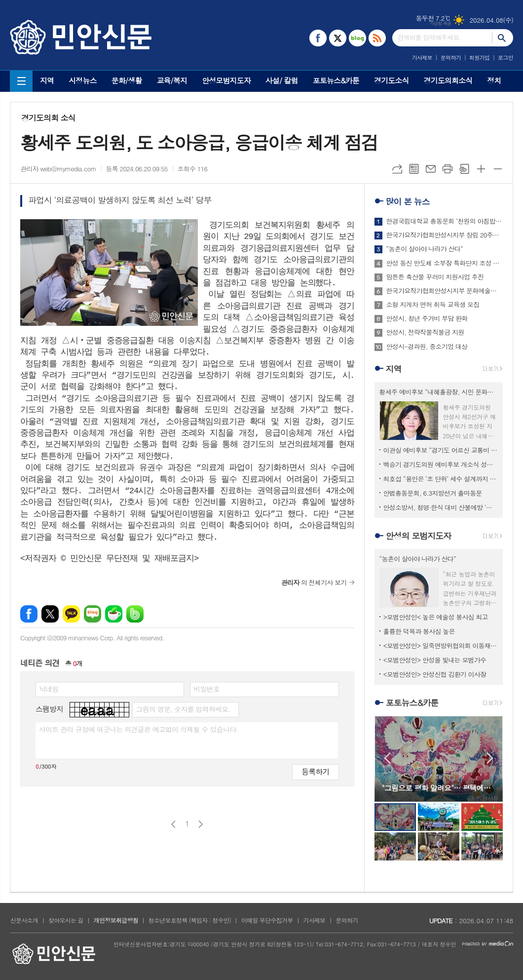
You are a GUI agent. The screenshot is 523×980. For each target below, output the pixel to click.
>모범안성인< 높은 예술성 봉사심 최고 (436, 617)
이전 (173, 824)
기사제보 (422, 58)
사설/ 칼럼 (282, 80)
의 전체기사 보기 (314, 582)
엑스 (50, 614)
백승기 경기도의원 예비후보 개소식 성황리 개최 (441, 464)
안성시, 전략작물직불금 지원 (425, 332)
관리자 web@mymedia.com (58, 169)
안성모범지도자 (226, 80)
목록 (414, 169)
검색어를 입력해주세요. (429, 37)
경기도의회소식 (448, 80)
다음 (201, 824)
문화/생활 (127, 80)
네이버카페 (114, 614)
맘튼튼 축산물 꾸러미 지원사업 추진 (435, 277)
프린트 (448, 169)
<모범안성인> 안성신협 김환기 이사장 (435, 674)
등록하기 (315, 771)
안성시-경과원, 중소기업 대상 (427, 347)
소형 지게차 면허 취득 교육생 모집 (433, 305)
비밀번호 (206, 689)
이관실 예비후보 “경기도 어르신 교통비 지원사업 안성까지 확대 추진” (441, 450)
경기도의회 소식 (48, 118)
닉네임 (49, 689)
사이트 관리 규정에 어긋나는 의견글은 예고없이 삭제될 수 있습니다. (139, 729)
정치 (494, 80)
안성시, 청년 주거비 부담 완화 (427, 318)
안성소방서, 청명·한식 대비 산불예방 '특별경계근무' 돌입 (441, 507)
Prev (387, 758)
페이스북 (29, 614)
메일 (431, 169)
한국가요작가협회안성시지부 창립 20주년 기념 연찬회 (445, 235)
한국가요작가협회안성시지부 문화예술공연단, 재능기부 (445, 291)
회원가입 (479, 58)
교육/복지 (172, 80)
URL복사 (397, 169)
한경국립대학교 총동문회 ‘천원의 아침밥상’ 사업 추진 (445, 221)
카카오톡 (71, 614)
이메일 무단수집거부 (267, 920)
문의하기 (451, 58)
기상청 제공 (440, 23)
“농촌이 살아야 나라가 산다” (425, 249)
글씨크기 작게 (498, 169)
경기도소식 (392, 80)
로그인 (505, 58)
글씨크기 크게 (481, 169)
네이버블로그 (93, 614)
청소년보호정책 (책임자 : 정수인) (190, 920)
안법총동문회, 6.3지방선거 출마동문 (433, 493)
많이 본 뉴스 (408, 201)
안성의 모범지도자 (419, 536)
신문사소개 (24, 920)
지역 (47, 80)
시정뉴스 (82, 80)
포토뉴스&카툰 (336, 80)
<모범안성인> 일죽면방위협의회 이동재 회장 (441, 646)
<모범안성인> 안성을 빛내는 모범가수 (435, 660)
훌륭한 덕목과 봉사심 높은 (419, 631)
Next (490, 758)
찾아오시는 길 (66, 920)
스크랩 (464, 169)
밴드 (135, 614)
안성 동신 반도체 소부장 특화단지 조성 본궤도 (445, 263)
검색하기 (503, 38)
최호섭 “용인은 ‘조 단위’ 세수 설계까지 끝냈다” (441, 479)
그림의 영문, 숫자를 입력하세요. (183, 709)
